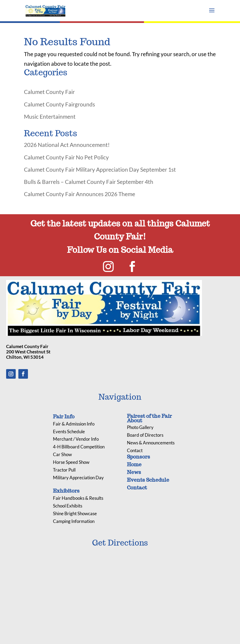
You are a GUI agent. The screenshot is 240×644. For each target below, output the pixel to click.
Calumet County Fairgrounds (59, 104)
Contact (135, 450)
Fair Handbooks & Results (78, 498)
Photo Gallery (140, 427)
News (134, 472)
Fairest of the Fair (149, 416)
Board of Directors (145, 435)
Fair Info (64, 416)
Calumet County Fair (49, 92)
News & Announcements (151, 443)
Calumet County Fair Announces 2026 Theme (80, 194)
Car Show (62, 454)
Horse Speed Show (71, 462)
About (135, 420)
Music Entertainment (50, 116)
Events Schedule (69, 432)
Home (134, 464)
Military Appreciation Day (78, 478)
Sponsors (138, 457)
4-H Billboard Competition (79, 447)
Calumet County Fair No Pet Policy (66, 157)
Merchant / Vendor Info (76, 439)
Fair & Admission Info (74, 424)
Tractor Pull (64, 470)
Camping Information (74, 521)
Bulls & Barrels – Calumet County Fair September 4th (89, 182)
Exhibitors (66, 491)
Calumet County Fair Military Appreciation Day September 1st (100, 169)
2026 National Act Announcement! (67, 145)
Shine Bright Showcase (75, 513)
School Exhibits (68, 506)
